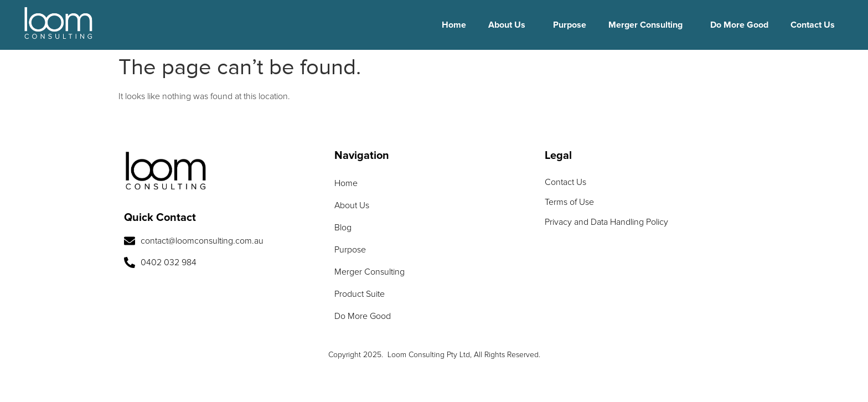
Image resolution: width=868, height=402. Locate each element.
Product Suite (360, 294)
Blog (343, 228)
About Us (507, 25)
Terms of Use (569, 202)
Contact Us (813, 25)
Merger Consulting (645, 25)
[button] (510, 25)
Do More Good (739, 25)
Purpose (570, 25)
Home (454, 25)
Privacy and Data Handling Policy (606, 222)
